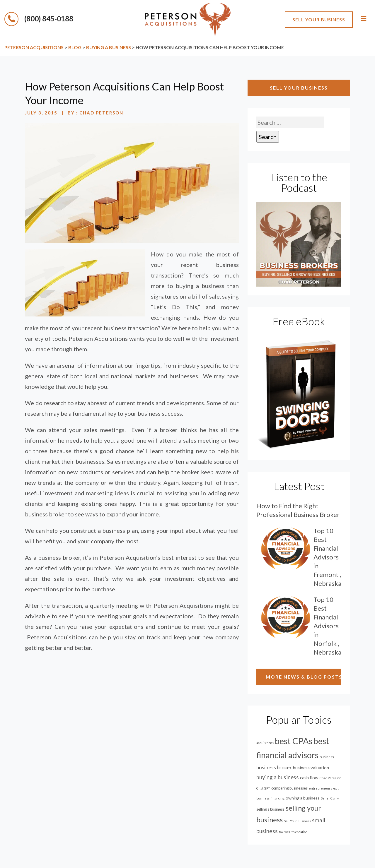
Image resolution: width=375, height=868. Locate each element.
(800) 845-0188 (39, 19)
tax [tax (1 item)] (281, 832)
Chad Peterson (101, 113)
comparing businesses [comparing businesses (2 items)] (289, 788)
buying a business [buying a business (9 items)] (278, 777)
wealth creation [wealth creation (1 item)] (296, 832)
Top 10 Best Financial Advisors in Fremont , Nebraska (327, 557)
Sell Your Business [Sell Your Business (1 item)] (297, 821)
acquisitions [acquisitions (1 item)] (265, 743)
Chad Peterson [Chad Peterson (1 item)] (330, 778)
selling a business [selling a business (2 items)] (270, 809)
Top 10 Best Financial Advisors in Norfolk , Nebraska (327, 626)
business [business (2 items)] (327, 757)
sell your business (319, 19)
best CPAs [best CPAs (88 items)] (294, 741)
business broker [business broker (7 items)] (274, 767)
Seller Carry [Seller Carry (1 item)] (330, 798)
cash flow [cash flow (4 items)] (309, 778)
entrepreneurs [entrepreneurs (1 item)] (320, 788)
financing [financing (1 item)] (278, 798)
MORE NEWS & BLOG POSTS (304, 677)
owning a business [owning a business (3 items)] (303, 798)
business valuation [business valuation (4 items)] (311, 768)
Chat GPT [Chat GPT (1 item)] (263, 788)
